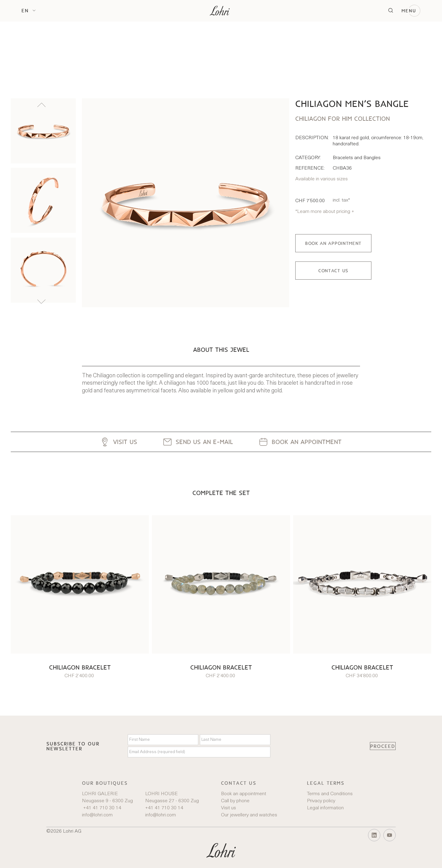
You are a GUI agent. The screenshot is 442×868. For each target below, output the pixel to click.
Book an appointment (244, 794)
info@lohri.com (97, 815)
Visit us (229, 808)
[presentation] (320, 746)
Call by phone (235, 801)
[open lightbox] (186, 203)
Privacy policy (321, 801)
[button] (29, 10)
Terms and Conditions (330, 794)
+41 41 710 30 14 (102, 808)
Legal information (325, 808)
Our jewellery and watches (249, 815)
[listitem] (43, 131)
